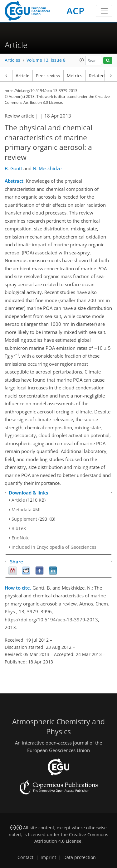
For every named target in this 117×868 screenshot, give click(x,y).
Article (22, 76)
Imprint (48, 857)
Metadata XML (27, 510)
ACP (75, 11)
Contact (25, 857)
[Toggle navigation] (104, 11)
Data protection (80, 857)
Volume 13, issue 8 (46, 60)
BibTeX (19, 528)
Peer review (48, 76)
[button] (82, 60)
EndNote (21, 538)
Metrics (75, 76)
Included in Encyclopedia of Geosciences (54, 547)
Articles (12, 60)
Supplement (24, 519)
